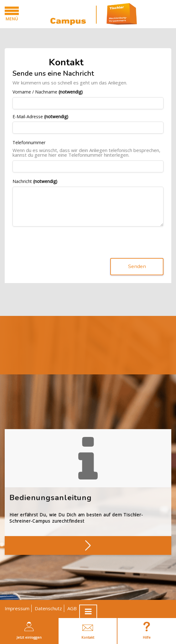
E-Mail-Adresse (40, 117)
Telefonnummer (29, 143)
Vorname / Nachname (48, 92)
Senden (137, 267)
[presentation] (60, 244)
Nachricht (35, 182)
